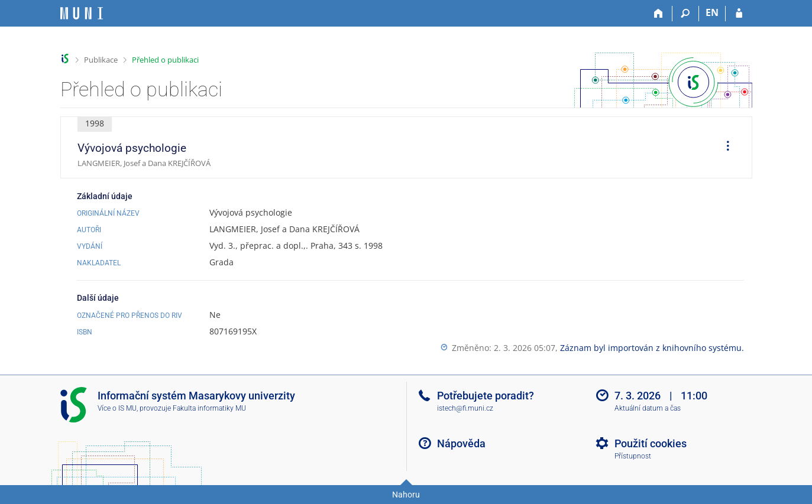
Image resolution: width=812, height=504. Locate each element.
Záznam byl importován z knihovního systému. (652, 348)
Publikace (101, 60)
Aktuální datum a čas (648, 408)
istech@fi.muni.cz (465, 408)
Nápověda (461, 443)
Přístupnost (633, 456)
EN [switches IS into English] (712, 12)
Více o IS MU (117, 408)
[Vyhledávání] (686, 14)
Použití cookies (651, 443)
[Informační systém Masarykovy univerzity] (82, 13)
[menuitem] (724, 148)
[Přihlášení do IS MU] (739, 14)
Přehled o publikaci (165, 60)
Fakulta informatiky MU (209, 408)
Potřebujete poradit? (486, 396)
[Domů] (659, 14)
